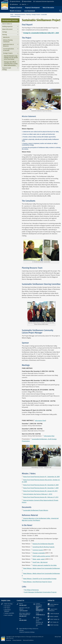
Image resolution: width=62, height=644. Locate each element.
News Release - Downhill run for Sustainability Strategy (40, 579)
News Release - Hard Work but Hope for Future (37, 582)
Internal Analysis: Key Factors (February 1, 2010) (38, 494)
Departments (39, 609)
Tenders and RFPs (9, 613)
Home (12, 15)
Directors (38, 607)
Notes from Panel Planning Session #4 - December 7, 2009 (41, 488)
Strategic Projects (36, 15)
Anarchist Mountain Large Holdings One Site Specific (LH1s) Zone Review (11, 58)
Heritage (5, 32)
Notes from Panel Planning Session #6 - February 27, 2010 (41, 497)
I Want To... (23, 4)
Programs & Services (16, 8)
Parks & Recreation (48, 8)
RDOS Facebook (53, 614)
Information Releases (8, 610)
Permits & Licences (16, 11)
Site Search (7, 606)
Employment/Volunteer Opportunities (44, 1)
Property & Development (32, 8)
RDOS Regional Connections (53, 605)
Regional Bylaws (27, 1)
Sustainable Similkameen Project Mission (36, 510)
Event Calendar (8, 615)
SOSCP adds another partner (41, 556)
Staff (37, 608)
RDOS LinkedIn (53, 616)
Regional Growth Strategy (7, 69)
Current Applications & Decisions (9, 50)
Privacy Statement (17, 640)
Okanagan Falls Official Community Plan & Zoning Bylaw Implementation (11, 64)
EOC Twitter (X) (53, 622)
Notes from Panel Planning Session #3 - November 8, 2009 (41, 485)
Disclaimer (9, 640)
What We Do (6, 37)
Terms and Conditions (28, 640)
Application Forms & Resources (8, 45)
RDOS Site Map (8, 604)
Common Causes (38, 550)
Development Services (20, 15)
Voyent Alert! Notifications (52, 610)
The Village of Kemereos (31, 590)
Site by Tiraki (58, 637)
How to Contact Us (7, 24)
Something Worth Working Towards (44, 547)
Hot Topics (7, 608)
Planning (28, 15)
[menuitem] (15, 1)
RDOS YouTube (53, 625)
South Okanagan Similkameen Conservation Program (40, 592)
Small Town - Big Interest (40, 562)
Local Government (30, 11)
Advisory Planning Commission (8, 41)
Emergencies (39, 611)
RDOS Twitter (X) (53, 619)
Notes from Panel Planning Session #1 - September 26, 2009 (41, 477)
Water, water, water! (39, 559)
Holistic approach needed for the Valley (45, 565)
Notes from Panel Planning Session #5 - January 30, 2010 (40, 491)
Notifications (14, 4)
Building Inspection (7, 26)
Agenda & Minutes (15, 1)
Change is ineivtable (39, 553)
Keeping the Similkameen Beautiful (43, 544)
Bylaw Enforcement (7, 29)
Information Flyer (40, 421)
